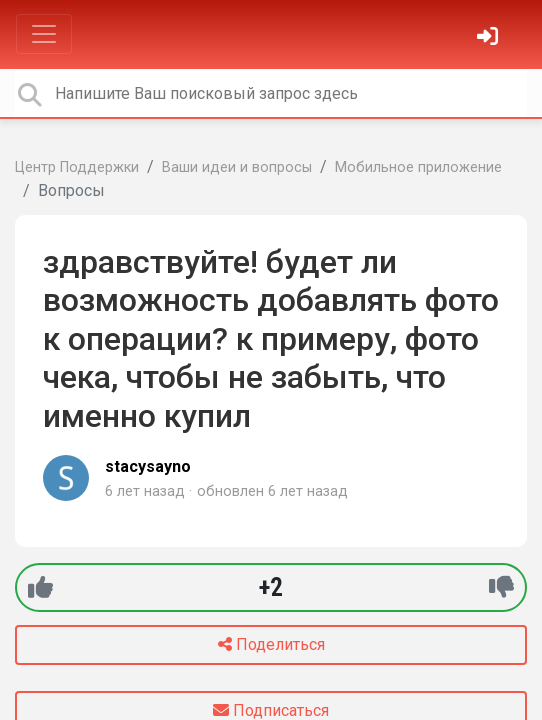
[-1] (501, 587)
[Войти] (490, 38)
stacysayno (148, 466)
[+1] (40, 587)
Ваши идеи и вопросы (237, 167)
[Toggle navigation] (44, 34)
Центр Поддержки (77, 167)
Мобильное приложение (418, 167)
